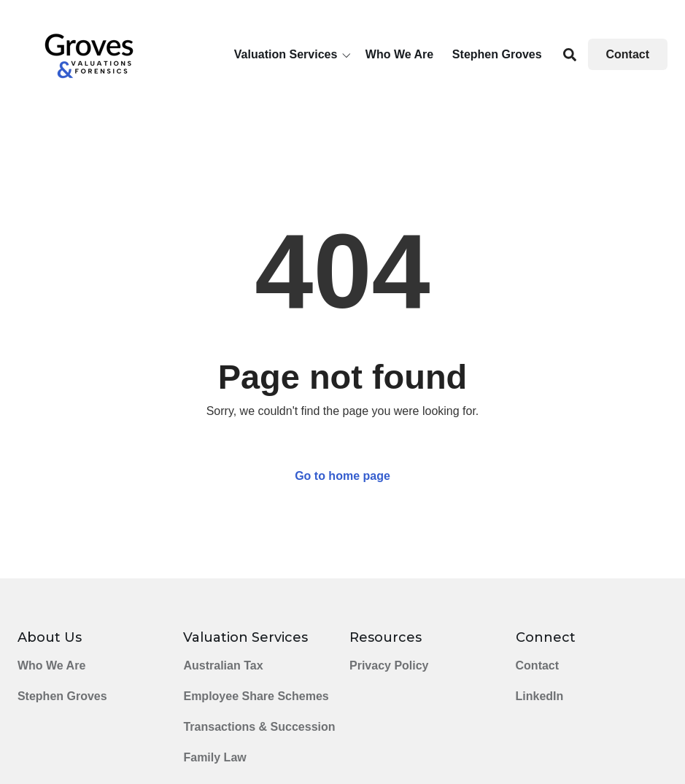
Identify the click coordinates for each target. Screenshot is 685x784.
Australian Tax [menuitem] (223, 665)
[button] (295, 55)
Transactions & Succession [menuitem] (259, 727)
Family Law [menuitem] (214, 757)
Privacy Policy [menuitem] (389, 665)
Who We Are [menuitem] (51, 665)
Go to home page (342, 476)
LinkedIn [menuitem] (540, 696)
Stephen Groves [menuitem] (62, 696)
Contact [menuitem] (538, 665)
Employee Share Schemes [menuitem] (256, 696)
